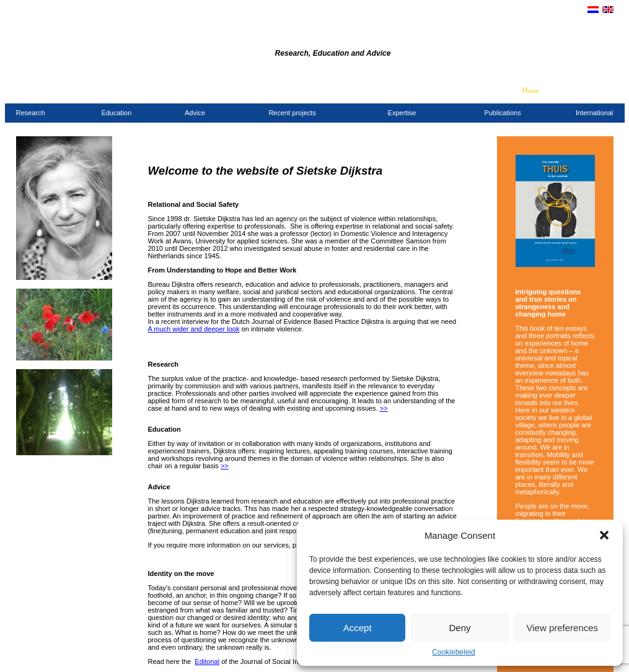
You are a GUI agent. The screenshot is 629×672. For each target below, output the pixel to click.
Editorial (207, 661)
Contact (555, 90)
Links (605, 90)
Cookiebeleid (453, 652)
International (595, 113)
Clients (583, 90)
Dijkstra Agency (228, 36)
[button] (604, 535)
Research (31, 113)
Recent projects (292, 113)
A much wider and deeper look (194, 329)
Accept (358, 628)
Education (116, 113)
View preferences (563, 628)
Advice (195, 113)
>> (384, 408)
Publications (502, 113)
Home (531, 90)
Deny (460, 628)
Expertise (402, 113)
